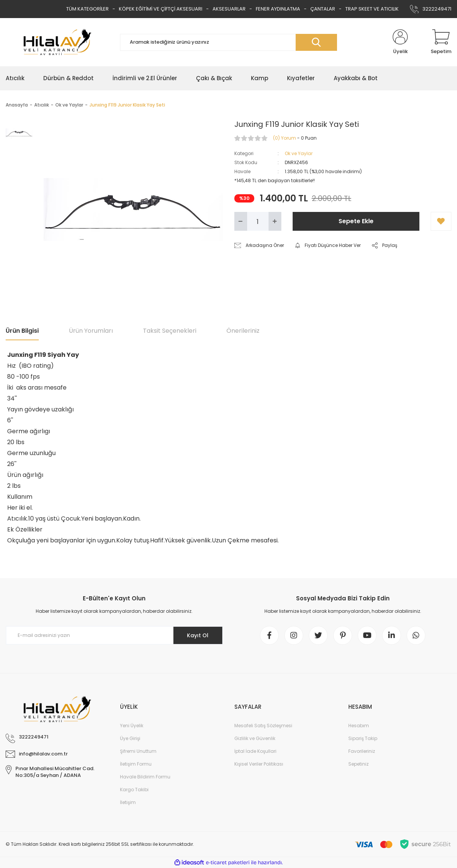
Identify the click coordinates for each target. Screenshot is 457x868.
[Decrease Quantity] (241, 221)
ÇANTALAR (323, 9)
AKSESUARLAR (229, 9)
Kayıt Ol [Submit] (198, 635)
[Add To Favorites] (441, 221)
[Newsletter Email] (114, 635)
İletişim (128, 802)
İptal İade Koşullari (255, 751)
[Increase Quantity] (275, 221)
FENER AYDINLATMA (278, 9)
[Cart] (441, 42)
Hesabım (359, 726)
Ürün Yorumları (91, 331)
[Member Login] (400, 42)
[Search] (229, 42)
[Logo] (57, 42)
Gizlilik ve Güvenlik (255, 738)
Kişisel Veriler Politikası (259, 764)
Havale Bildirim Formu (145, 777)
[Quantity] (258, 221)
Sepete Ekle (356, 221)
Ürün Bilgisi (22, 331)
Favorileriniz (362, 751)
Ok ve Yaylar (299, 153)
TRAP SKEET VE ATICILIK (372, 9)
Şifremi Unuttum (138, 751)
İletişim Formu (136, 764)
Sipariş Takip (363, 738)
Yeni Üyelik (132, 726)
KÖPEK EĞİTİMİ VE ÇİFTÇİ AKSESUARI (161, 9)
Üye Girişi (130, 738)
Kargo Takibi (134, 790)
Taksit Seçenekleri (170, 331)
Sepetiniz (358, 764)
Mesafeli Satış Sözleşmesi (263, 726)
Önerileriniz (243, 331)
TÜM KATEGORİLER (87, 9)
